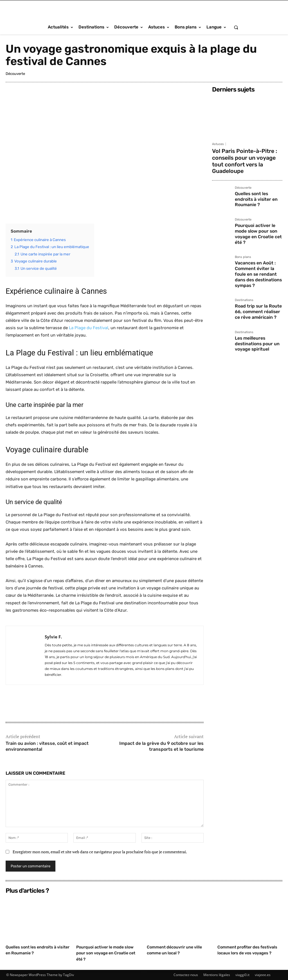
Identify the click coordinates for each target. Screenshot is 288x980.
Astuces (218, 144)
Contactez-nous (186, 975)
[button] (236, 27)
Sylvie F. (53, 637)
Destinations (244, 266)
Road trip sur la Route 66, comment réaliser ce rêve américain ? (258, 276)
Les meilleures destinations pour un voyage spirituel (255, 305)
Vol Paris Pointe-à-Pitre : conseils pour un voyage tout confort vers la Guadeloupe (243, 156)
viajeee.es (263, 975)
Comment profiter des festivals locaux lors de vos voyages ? (245, 953)
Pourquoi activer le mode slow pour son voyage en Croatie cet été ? (259, 212)
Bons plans (243, 231)
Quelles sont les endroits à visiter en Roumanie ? (258, 185)
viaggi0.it (242, 975)
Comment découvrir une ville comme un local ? (176, 950)
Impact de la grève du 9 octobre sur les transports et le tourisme (161, 746)
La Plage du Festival (89, 328)
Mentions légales (217, 975)
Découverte (15, 74)
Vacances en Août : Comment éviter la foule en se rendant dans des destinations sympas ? (258, 244)
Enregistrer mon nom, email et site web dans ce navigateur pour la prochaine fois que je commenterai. (100, 852)
